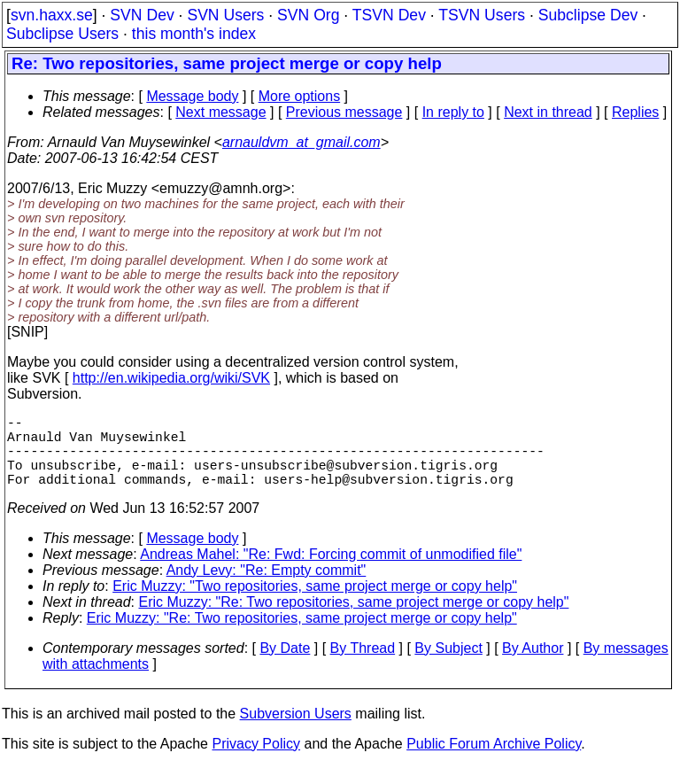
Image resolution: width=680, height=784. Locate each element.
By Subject (448, 666)
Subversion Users (296, 731)
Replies (635, 112)
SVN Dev (142, 15)
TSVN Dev (389, 15)
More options (300, 96)
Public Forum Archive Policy (494, 761)
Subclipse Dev (588, 15)
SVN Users (225, 15)
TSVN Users (482, 15)
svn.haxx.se (52, 15)
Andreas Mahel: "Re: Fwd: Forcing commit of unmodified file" (331, 572)
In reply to (453, 112)
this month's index (194, 34)
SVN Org (308, 15)
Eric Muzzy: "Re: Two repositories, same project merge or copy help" (354, 620)
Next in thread (548, 112)
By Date (285, 666)
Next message (220, 112)
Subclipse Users (62, 34)
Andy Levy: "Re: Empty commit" (267, 588)
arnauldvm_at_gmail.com (301, 142)
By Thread (363, 666)
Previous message (344, 112)
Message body (192, 96)
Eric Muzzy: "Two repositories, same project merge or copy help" (315, 604)
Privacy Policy (256, 761)
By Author (533, 666)
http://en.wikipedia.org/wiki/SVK (171, 378)
